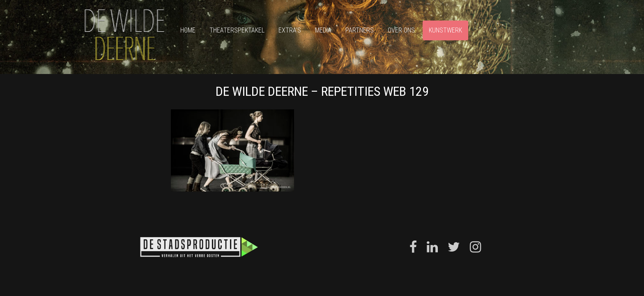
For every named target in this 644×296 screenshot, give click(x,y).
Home (188, 30)
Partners (360, 30)
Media (323, 30)
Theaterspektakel (237, 30)
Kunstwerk (445, 30)
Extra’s (290, 30)
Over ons (401, 30)
